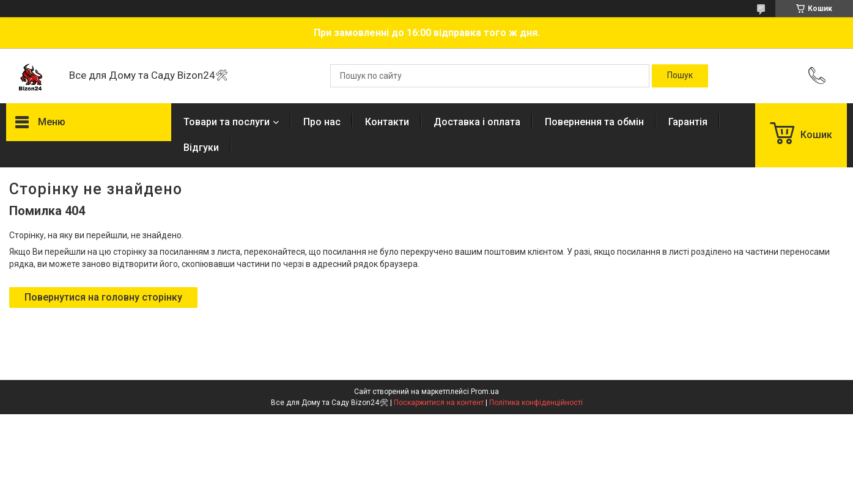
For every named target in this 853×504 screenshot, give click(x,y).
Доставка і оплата (477, 122)
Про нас (322, 122)
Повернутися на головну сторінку (103, 297)
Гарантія (688, 122)
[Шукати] (680, 76)
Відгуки (201, 148)
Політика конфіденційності (536, 403)
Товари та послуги (227, 122)
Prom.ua (485, 392)
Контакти (387, 122)
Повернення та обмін (594, 122)
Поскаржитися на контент (439, 403)
